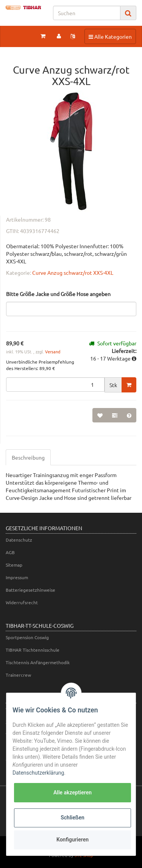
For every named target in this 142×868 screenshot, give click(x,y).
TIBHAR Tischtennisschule (33, 650)
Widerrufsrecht (22, 602)
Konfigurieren (73, 840)
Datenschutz (19, 540)
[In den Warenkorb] (129, 385)
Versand (53, 351)
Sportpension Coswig (27, 637)
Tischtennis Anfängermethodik (38, 662)
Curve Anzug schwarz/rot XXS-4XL (73, 273)
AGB (10, 552)
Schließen (73, 818)
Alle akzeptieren (73, 792)
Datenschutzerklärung (38, 773)
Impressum (17, 577)
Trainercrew (18, 675)
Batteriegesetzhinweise (30, 590)
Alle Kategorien (110, 36)
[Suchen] (87, 13)
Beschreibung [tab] (28, 457)
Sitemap (14, 565)
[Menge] (55, 384)
